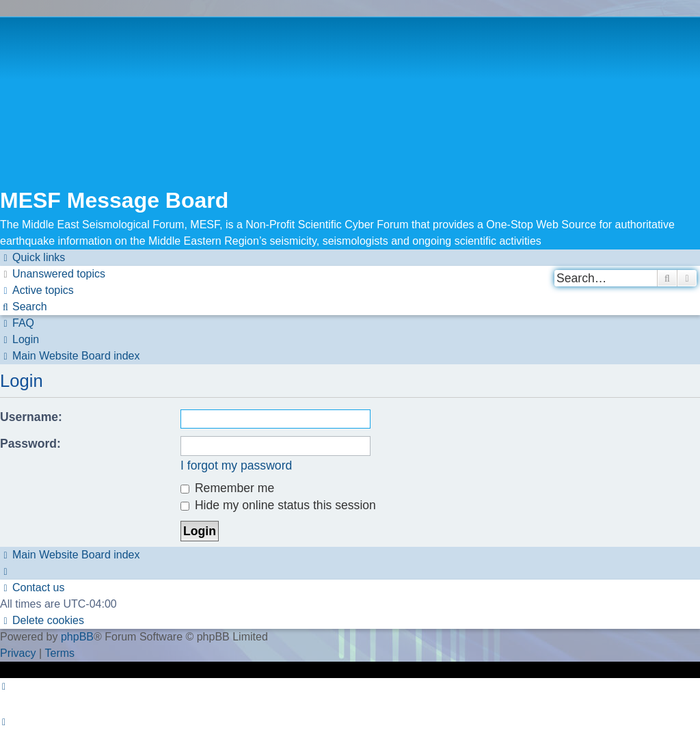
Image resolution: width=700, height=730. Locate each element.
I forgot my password (236, 465)
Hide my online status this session (278, 505)
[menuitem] (53, 274)
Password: (30, 444)
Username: (31, 417)
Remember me (227, 488)
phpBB (77, 637)
